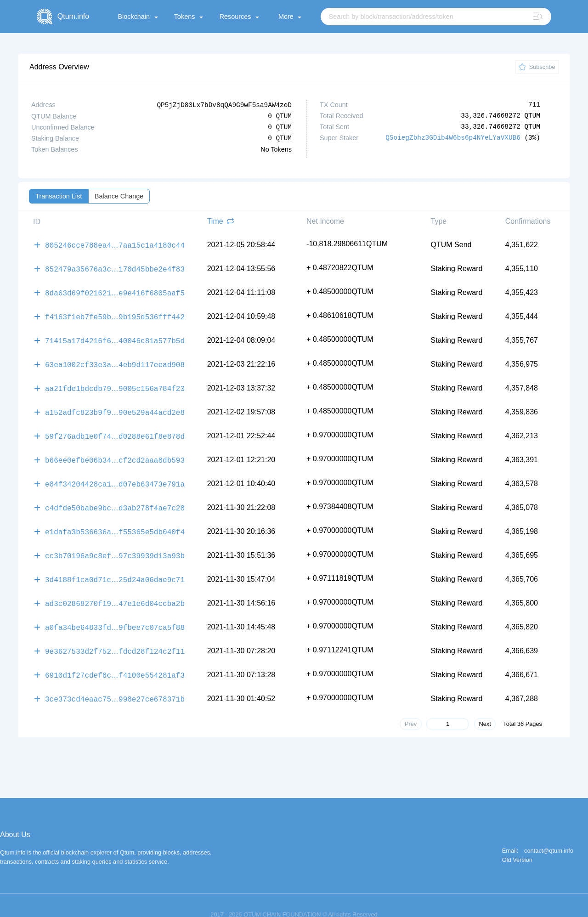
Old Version (517, 841)
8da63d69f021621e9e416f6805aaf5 (115, 290)
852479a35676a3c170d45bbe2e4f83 (115, 267)
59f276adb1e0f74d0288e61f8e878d (115, 428)
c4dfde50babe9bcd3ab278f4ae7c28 (115, 497)
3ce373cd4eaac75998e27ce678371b (115, 680)
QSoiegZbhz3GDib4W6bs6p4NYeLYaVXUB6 (453, 138)
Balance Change (119, 196)
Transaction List (59, 196)
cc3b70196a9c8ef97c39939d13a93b (115, 543)
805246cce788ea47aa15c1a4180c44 (115, 244)
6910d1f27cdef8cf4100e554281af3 (115, 657)
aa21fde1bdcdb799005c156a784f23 (115, 382)
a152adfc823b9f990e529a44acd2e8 (115, 405)
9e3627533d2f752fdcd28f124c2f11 (115, 634)
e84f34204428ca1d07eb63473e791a (115, 474)
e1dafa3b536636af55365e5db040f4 (115, 520)
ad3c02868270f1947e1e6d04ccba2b (115, 589)
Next (485, 705)
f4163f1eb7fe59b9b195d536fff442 (115, 313)
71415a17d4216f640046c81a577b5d (115, 336)
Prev (411, 705)
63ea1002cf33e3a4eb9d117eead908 (115, 359)
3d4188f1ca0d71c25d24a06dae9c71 (115, 566)
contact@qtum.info (549, 832)
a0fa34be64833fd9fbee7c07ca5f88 (115, 611)
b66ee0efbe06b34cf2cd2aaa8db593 (115, 451)
